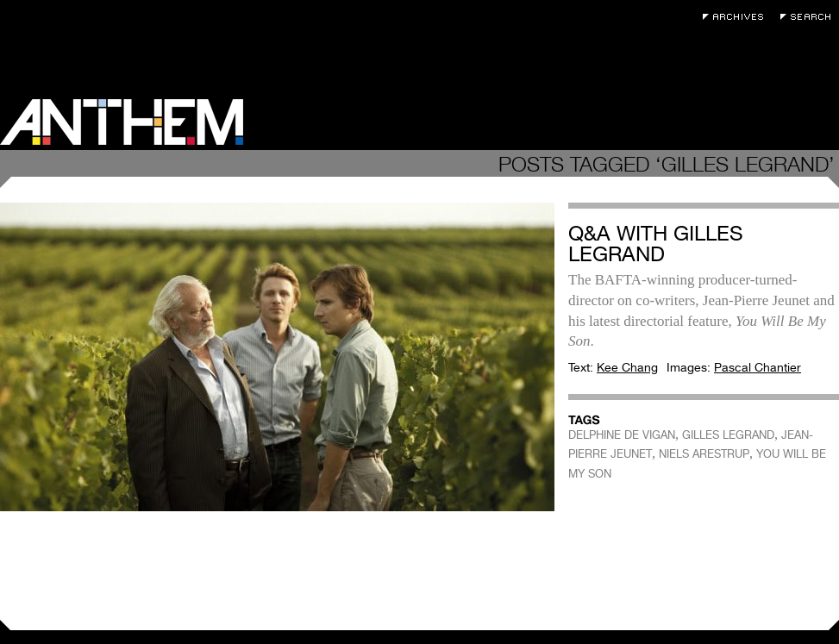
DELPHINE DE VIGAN (622, 435)
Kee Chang (627, 367)
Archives (737, 17)
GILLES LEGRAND (728, 435)
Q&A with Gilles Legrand (656, 244)
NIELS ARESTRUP (704, 454)
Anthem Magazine (122, 122)
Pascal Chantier (758, 367)
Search (810, 17)
